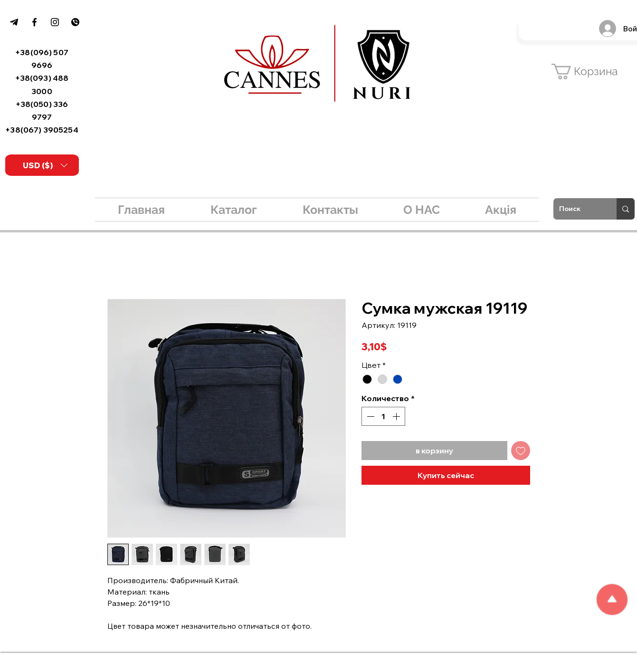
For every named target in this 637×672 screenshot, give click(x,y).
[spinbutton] (383, 416)
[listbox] (45, 165)
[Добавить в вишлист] (521, 451)
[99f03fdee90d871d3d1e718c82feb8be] (14, 22)
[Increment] (397, 416)
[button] (45, 165)
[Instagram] (55, 22)
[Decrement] (370, 416)
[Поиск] (578, 209)
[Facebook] (34, 22)
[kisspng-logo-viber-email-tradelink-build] (75, 22)
